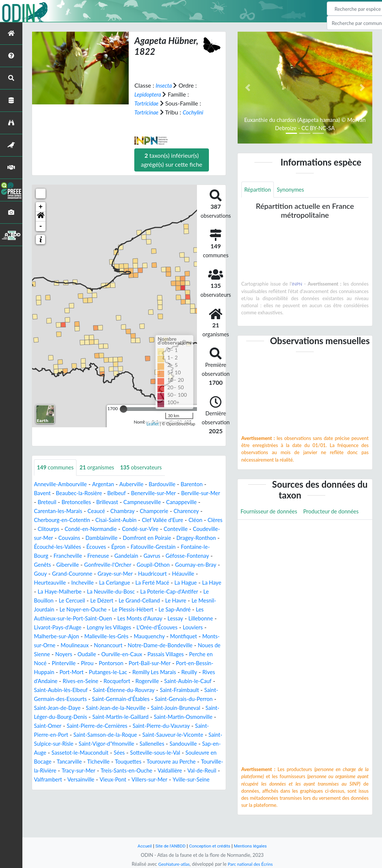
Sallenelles (83, 770)
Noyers (173, 663)
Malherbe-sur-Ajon (117, 645)
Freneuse (211, 556)
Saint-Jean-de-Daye (82, 726)
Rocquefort (77, 699)
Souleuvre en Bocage (176, 779)
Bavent (43, 493)
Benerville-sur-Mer (163, 493)
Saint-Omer (104, 744)
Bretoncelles (102, 502)
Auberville (140, 484)
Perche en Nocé (150, 672)
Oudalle (198, 663)
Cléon (63, 529)
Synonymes (294, 190)
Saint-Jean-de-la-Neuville (146, 726)
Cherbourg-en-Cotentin (98, 520)
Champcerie (203, 511)
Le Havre (188, 609)
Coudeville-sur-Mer (107, 538)
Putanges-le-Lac (55, 690)
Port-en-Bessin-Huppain (153, 681)
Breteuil (70, 502)
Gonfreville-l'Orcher (60, 574)
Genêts (155, 565)
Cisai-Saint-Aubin (156, 520)
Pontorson (51, 681)
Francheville (178, 556)
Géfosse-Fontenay (117, 565)
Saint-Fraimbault (159, 708)
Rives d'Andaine (178, 690)
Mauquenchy (51, 654)
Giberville (182, 565)
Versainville (102, 806)
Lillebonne (70, 636)
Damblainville (184, 538)
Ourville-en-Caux (56, 672)
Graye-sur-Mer (84, 583)
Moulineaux (171, 654)
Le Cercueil (75, 609)
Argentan (109, 484)
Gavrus (79, 565)
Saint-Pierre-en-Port (113, 753)
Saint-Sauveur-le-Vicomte (67, 762)
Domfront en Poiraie (61, 547)
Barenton (205, 484)
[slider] (123, 409)
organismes (102, 467)
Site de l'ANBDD (168, 846)
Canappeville (51, 511)
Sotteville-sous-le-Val (116, 779)
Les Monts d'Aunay (181, 627)
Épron (42, 556)
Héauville (158, 583)
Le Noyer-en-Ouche (107, 618)
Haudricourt (125, 583)
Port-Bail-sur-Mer (93, 681)
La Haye (186, 592)
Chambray (169, 511)
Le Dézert (107, 609)
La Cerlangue (81, 592)
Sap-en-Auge (154, 770)
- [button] (41, 226)
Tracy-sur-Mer (76, 797)
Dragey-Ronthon (114, 547)
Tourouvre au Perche (157, 788)
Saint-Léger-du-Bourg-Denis (99, 735)
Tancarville (48, 788)
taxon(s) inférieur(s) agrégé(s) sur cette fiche (172, 159)
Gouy (190, 574)
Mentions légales (255, 846)
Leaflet (153, 424)
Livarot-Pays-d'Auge (115, 636)
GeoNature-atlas (172, 864)
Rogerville (109, 699)
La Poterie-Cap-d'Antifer (170, 600)
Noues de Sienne (136, 663)
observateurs (150, 467)
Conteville (63, 538)
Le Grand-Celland (148, 609)
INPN (297, 285)
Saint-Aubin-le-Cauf (154, 699)
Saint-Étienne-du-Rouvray (99, 708)
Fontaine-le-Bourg (133, 556)
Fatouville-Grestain (79, 556)
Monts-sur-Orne (129, 654)
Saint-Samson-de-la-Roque (180, 753)
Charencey (48, 520)
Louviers (76, 645)
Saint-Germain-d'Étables (129, 717)
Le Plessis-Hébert (160, 618)
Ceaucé (141, 511)
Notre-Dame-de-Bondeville (73, 663)
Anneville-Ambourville (63, 484)
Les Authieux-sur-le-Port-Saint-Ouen (103, 627)
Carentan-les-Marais (99, 511)
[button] (41, 216)
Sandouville (117, 770)
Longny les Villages (170, 636)
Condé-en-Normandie (155, 529)
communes (57, 467)
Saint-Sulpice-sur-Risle (135, 762)
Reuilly (143, 690)
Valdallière (174, 797)
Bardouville (173, 484)
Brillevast (135, 502)
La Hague (158, 592)
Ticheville (79, 788)
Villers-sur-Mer (176, 806)
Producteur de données (271, 529)
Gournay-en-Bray (155, 574)
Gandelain (51, 565)
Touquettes (111, 788)
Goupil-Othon (109, 574)
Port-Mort (203, 681)
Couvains (149, 538)
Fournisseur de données (272, 512)
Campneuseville (173, 502)
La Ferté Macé (122, 592)
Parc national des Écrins (252, 864)
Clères (84, 529)
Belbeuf (123, 493)
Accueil (140, 846)
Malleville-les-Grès (172, 645)
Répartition (259, 190)
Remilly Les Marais (105, 690)
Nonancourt (208, 654)
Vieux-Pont (137, 806)
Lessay (43, 636)
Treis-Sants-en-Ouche (128, 797)
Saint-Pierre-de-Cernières (157, 744)
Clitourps (110, 529)
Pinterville (189, 672)
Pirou (214, 672)
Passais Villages (104, 672)
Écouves (209, 547)
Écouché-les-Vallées (167, 547)
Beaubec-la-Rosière (83, 493)
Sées (77, 779)
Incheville (46, 592)
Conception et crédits (210, 846)
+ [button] (41, 207)
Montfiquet (88, 654)
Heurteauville (193, 583)
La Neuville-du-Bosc (106, 600)
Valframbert (67, 806)
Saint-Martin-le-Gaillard (172, 735)
